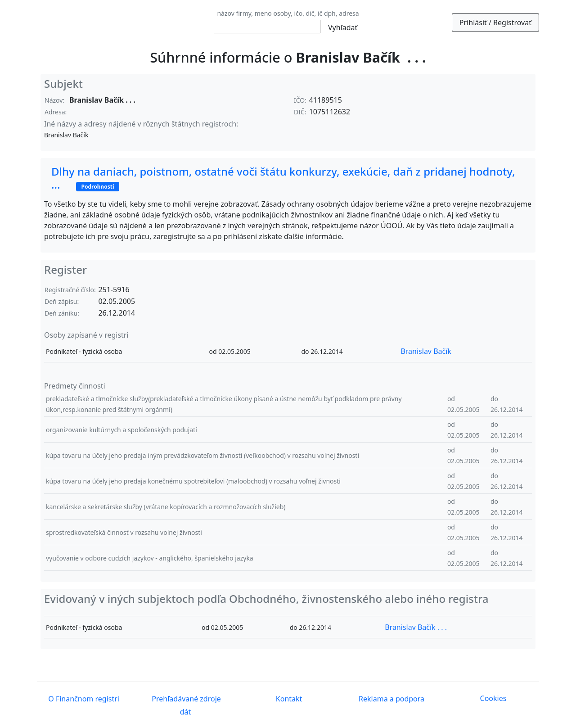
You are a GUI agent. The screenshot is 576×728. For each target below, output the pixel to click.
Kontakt (288, 699)
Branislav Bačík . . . (416, 627)
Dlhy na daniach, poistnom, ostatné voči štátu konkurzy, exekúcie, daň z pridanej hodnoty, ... (283, 178)
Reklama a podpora (391, 699)
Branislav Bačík (426, 351)
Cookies (493, 698)
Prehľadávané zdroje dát (185, 706)
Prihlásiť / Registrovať (495, 23)
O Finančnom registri (83, 699)
